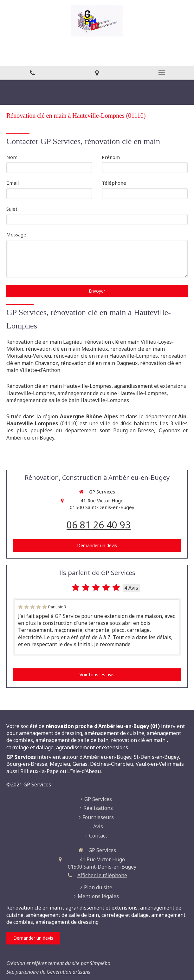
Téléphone (114, 183)
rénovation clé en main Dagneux (99, 363)
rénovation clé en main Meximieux (67, 349)
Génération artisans (68, 972)
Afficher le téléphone (102, 875)
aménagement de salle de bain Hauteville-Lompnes (68, 400)
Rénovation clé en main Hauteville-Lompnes (59, 386)
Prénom (111, 157)
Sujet (12, 209)
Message (16, 235)
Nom (12, 157)
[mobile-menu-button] (162, 73)
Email (13, 183)
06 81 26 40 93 (99, 525)
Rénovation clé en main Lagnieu (44, 342)
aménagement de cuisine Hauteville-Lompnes (112, 393)
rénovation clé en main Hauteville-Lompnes (106, 356)
